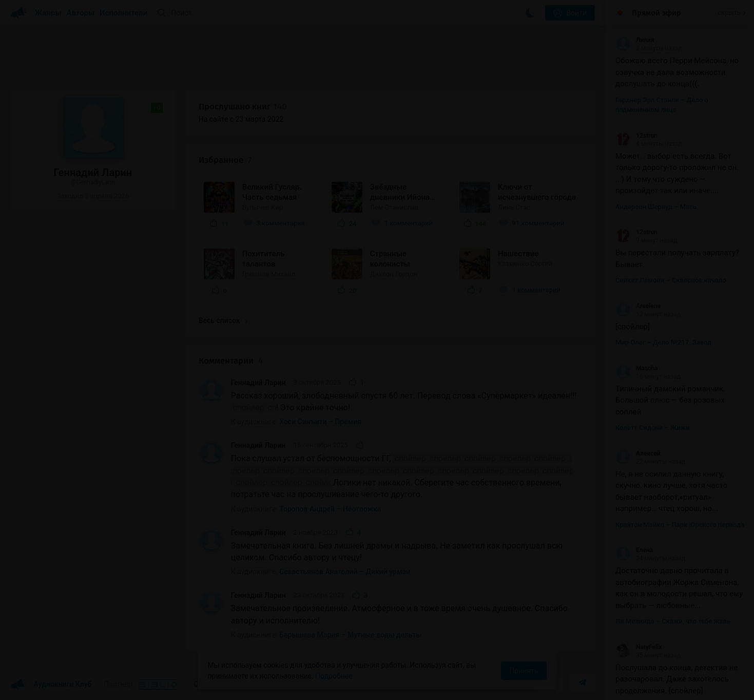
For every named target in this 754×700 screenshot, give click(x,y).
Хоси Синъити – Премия (320, 422)
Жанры (48, 13)
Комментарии (231, 361)
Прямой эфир (656, 13)
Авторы (81, 13)
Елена (634, 550)
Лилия (635, 40)
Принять (524, 671)
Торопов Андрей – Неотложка (330, 509)
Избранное (225, 160)
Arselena (638, 306)
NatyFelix (639, 647)
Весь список (223, 320)
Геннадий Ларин (258, 383)
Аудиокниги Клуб (51, 685)
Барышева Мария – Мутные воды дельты (350, 635)
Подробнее (334, 676)
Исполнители (123, 13)
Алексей (638, 453)
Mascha (637, 368)
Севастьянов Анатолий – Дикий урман (345, 572)
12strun (636, 136)
